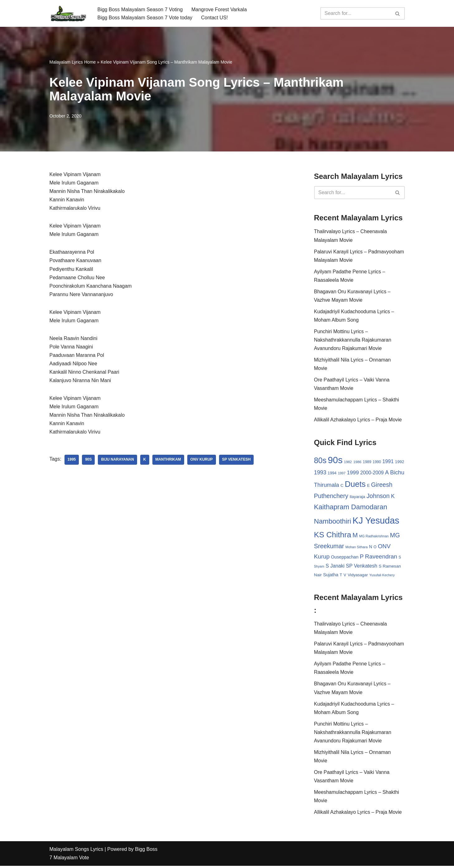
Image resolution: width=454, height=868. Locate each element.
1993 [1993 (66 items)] (320, 473)
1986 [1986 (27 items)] (357, 463)
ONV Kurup (202, 461)
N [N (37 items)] (370, 548)
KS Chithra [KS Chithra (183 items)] (333, 536)
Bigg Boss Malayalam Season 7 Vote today (145, 18)
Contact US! (215, 18)
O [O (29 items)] (375, 548)
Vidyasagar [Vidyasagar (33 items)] (358, 576)
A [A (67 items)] (387, 473)
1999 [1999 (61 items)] (353, 473)
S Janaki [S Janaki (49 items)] (335, 567)
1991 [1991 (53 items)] (388, 462)
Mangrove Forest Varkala (219, 9)
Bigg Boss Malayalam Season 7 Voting (140, 9)
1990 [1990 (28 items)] (377, 463)
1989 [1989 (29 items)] (367, 463)
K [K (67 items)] (393, 497)
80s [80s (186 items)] (320, 461)
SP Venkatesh (237, 461)
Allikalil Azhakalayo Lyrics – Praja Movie (358, 421)
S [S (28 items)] (400, 559)
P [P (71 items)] (362, 558)
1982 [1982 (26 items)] (348, 463)
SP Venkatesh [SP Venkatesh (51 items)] (362, 567)
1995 (72, 461)
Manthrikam (168, 461)
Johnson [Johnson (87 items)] (378, 497)
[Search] (356, 13)
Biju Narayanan (118, 461)
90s (88, 461)
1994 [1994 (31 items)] (332, 474)
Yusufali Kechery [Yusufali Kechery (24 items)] (382, 576)
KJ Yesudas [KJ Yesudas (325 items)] (376, 522)
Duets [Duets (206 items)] (355, 485)
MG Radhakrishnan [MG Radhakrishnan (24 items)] (374, 537)
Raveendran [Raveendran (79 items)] (381, 558)
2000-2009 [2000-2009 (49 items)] (372, 474)
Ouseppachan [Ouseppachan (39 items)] (345, 558)
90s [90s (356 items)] (335, 461)
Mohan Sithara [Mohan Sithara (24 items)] (357, 548)
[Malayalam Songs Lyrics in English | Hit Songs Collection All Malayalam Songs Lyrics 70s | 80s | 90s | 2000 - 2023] (68, 13)
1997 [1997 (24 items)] (342, 474)
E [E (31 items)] (368, 486)
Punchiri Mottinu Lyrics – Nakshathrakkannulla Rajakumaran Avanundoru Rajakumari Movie (353, 340)
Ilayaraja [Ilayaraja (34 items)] (357, 498)
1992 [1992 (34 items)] (400, 463)
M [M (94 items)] (355, 536)
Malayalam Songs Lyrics (76, 852)
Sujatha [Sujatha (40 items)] (331, 576)
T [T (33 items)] (341, 576)
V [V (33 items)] (345, 576)
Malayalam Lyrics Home (73, 62)
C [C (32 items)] (342, 486)
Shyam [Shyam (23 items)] (319, 568)
